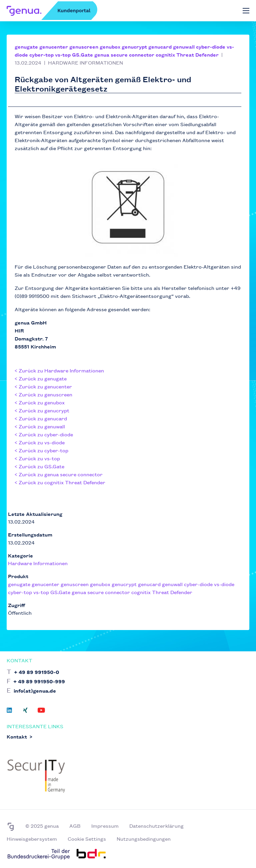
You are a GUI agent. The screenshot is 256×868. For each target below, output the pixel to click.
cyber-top (41, 54)
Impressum (105, 826)
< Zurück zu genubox (40, 402)
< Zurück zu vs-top (37, 458)
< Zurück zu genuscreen (43, 394)
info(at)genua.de (35, 690)
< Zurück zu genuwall (40, 426)
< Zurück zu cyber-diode (44, 434)
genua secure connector (124, 54)
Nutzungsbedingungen (144, 839)
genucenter (54, 46)
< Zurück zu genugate (41, 378)
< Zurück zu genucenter (43, 386)
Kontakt (17, 736)
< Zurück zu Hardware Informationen (59, 370)
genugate (26, 46)
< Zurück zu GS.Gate (39, 466)
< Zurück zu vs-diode (40, 442)
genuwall (184, 46)
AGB (75, 826)
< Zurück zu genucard (41, 418)
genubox (110, 46)
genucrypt (134, 46)
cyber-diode (211, 46)
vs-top (63, 54)
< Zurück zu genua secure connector (59, 474)
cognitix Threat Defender (187, 54)
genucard (160, 46)
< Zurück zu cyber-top (41, 450)
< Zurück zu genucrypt (42, 410)
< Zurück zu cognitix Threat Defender (60, 482)
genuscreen (84, 46)
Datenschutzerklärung (156, 826)
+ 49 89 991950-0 (37, 672)
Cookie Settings (87, 839)
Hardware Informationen (38, 563)
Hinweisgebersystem (32, 839)
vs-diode (224, 584)
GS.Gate (82, 54)
